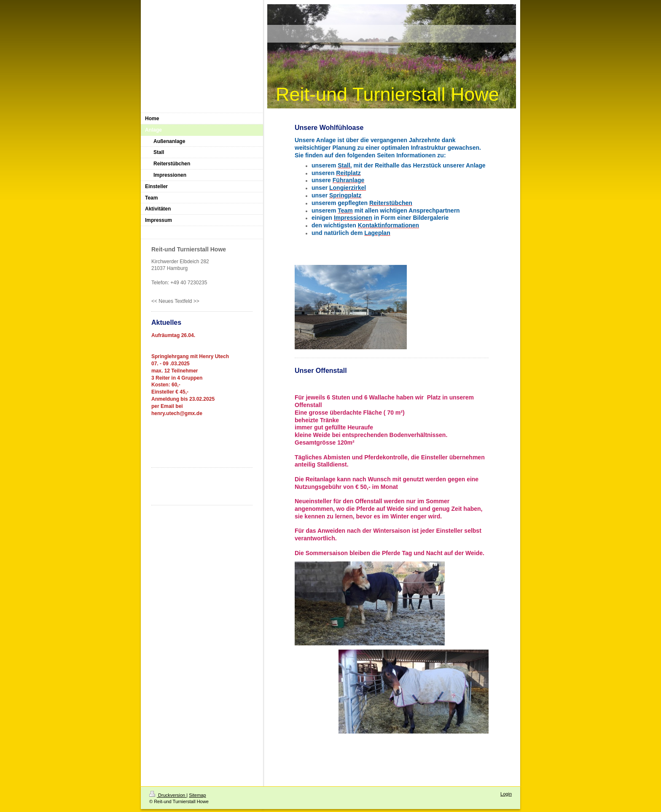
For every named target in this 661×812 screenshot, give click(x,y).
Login (506, 794)
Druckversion (168, 795)
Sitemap (197, 795)
